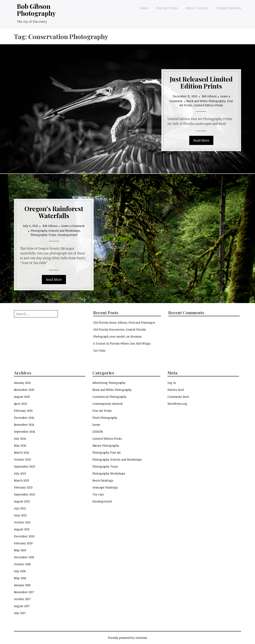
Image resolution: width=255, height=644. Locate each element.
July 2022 (20, 508)
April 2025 (21, 404)
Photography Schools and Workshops (55, 231)
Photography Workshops (109, 473)
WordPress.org (177, 404)
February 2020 (23, 543)
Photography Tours (43, 235)
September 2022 (25, 494)
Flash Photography (105, 418)
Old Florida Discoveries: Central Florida (119, 329)
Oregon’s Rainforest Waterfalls (54, 212)
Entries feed (176, 390)
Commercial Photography (109, 397)
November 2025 (24, 390)
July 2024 (20, 439)
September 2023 (25, 466)
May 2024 (20, 446)
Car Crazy (99, 350)
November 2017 (24, 592)
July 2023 (20, 473)
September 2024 (25, 432)
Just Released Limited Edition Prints (201, 82)
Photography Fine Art (107, 452)
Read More (201, 140)
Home (144, 8)
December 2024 (24, 418)
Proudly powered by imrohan (127, 638)
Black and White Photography (206, 101)
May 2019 (20, 550)
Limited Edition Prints (208, 105)
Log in (172, 383)
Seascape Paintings (105, 487)
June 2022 (20, 515)
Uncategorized (67, 235)
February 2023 (23, 487)
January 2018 (22, 585)
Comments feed (178, 397)
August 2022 (22, 501)
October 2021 (22, 522)
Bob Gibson (209, 96)
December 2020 (24, 536)
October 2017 (22, 599)
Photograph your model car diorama (117, 336)
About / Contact (197, 8)
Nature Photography (106, 446)
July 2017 (20, 613)
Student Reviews (229, 8)
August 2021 (22, 529)
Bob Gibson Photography (36, 10)
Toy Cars (98, 494)
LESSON (98, 432)
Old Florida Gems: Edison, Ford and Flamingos (124, 322)
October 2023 (22, 459)
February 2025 (23, 411)
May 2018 (20, 578)
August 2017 (22, 606)
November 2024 (24, 425)
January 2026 (22, 383)
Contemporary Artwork (108, 404)
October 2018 (22, 564)
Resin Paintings (103, 480)
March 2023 (22, 480)
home (96, 425)
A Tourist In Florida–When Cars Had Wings (122, 343)
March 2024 (22, 452)
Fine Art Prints (167, 8)
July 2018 (20, 571)
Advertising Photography (109, 383)
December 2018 (24, 557)
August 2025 (22, 397)
